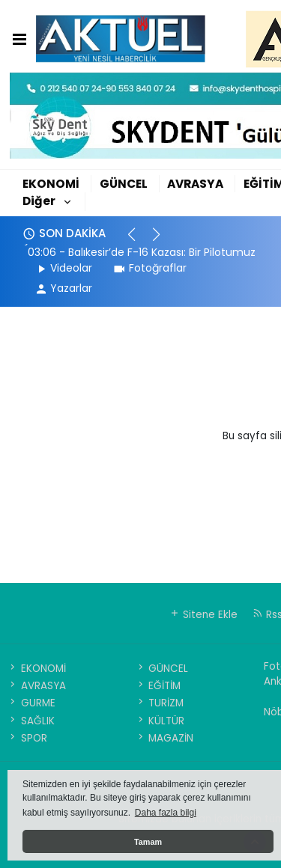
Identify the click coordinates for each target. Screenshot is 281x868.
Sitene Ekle (203, 615)
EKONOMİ (51, 184)
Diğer (39, 201)
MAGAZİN (164, 738)
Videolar (63, 268)
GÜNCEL (124, 184)
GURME (31, 703)
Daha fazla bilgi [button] (166, 813)
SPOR (27, 738)
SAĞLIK (31, 721)
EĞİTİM (158, 686)
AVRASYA (195, 184)
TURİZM (160, 703)
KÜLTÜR (160, 721)
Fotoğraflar (149, 268)
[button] (138, 241)
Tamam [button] (148, 842)
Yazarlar (63, 288)
